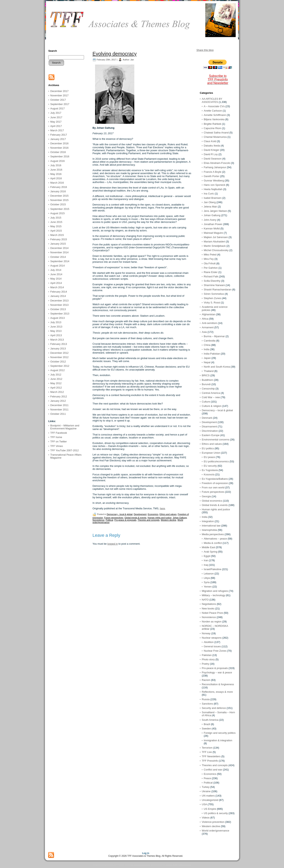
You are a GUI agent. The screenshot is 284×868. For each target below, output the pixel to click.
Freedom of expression (215, 483)
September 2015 (60, 209)
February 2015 (59, 239)
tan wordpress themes (140, 865)
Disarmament (209, 426)
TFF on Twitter (59, 442)
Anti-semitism (209, 323)
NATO (205, 600)
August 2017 (57, 108)
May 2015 (56, 226)
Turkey (206, 787)
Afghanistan (209, 314)
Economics (153, 514)
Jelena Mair (210, 207)
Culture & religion (212, 406)
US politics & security (216, 813)
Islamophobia (209, 530)
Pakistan (207, 655)
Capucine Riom (213, 128)
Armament (208, 327)
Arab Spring (211, 552)
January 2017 (58, 139)
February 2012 (59, 396)
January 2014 (58, 296)
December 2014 (59, 248)
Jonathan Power (213, 224)
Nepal (207, 362)
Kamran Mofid (212, 228)
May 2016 (56, 174)
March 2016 (57, 183)
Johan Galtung (180, 518)
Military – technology (213, 595)
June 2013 (56, 327)
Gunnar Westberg (214, 181)
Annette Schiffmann (215, 115)
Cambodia (210, 341)
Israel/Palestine (213, 569)
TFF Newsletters (211, 756)
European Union (211, 453)
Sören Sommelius (214, 294)
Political (109, 520)
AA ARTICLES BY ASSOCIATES (212, 100)
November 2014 (59, 252)
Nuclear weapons (212, 638)
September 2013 (60, 314)
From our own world (213, 487)
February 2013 (59, 344)
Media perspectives (213, 534)
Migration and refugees (215, 591)
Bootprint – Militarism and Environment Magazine (65, 427)
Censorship (208, 389)
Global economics (212, 501)
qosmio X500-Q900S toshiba (178, 865)
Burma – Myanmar (214, 336)
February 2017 (59, 135)
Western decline (169, 520)
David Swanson (213, 159)
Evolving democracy (115, 54)
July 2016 (56, 165)
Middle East (208, 547)
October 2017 (58, 100)
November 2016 (59, 148)
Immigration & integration (218, 740)
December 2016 (59, 143)
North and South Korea (217, 367)
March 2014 (57, 287)
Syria (207, 582)
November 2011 (59, 410)
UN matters (208, 796)
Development (140, 514)
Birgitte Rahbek (213, 124)
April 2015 (56, 231)
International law (211, 526)
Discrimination (210, 431)
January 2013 (58, 349)
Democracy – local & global (217, 410)
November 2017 (59, 95)
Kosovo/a (209, 474)
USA (204, 804)
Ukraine (206, 791)
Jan (132, 60)
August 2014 (57, 266)
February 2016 (59, 187)
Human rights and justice (159, 518)
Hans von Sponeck (214, 185)
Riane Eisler (211, 272)
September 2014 (60, 261)
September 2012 (60, 366)
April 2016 (56, 178)
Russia (206, 699)
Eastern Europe (211, 435)
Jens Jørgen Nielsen (215, 211)
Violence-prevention (213, 822)
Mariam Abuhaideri (214, 242)
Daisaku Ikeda (212, 146)
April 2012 (56, 388)
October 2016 (58, 152)
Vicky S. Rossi (212, 303)
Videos (206, 818)
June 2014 (56, 274)
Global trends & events (135, 518)
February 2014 (59, 292)
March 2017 (57, 130)
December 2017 (59, 91)
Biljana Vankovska (214, 119)
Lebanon (209, 574)
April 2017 (56, 126)
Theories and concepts (149, 520)
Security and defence (214, 708)
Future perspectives (114, 518)
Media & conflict (213, 543)
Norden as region (212, 622)
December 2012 (59, 353)
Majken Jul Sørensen (216, 237)
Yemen (208, 587)
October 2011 (58, 414)
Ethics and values (168, 514)
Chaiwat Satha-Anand (216, 133)
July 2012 (56, 375)
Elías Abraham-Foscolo (217, 163)
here (163, 508)
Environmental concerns (215, 440)
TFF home (56, 437)
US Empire (210, 809)
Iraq (206, 565)
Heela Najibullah (213, 189)
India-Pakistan (212, 354)
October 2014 (58, 257)
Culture (206, 402)
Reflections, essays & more (217, 692)
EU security (210, 466)
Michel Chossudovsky (216, 250)
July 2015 (56, 218)
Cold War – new (211, 397)
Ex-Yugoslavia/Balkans (215, 479)
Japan (207, 358)
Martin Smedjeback (215, 246)
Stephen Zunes (212, 298)
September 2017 (60, 104)
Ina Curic (209, 194)
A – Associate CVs (214, 106)
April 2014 (56, 283)
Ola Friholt (210, 263)
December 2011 (59, 405)
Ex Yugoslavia (210, 470)
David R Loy (211, 154)
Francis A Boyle (213, 172)
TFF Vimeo (57, 446)
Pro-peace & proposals (125, 520)
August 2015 (57, 213)
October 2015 (58, 204)
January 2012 (58, 401)
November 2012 (59, 357)
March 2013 (57, 340)
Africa (205, 319)
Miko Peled (210, 255)
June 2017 (56, 117)
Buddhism (207, 380)
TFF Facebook (59, 433)
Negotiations (209, 604)
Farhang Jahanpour (215, 167)
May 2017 (56, 122)
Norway (206, 633)
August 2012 (57, 370)
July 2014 (56, 270)
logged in (113, 544)
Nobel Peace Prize (212, 613)
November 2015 (59, 200)
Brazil (207, 724)
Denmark (207, 418)
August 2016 (57, 161)
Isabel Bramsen (213, 198)
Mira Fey (209, 259)
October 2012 (58, 362)
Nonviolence (99, 520)
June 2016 (56, 170)
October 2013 (58, 309)
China (207, 345)
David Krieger (212, 150)
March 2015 (57, 235)
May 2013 (56, 331)
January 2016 (58, 191)
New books (208, 609)
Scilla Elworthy (212, 281)
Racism (206, 680)
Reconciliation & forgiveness (218, 684)
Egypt (207, 556)
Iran (206, 560)
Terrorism (207, 748)
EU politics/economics (216, 461)
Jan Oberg (210, 202)
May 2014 (56, 279)
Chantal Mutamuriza (215, 137)
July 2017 (56, 113)
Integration (208, 521)
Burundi (206, 384)
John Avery (210, 220)
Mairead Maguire (213, 233)
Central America (211, 393)
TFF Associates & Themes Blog (142, 35)
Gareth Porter (212, 176)
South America (210, 720)
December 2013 (59, 301)
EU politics (208, 448)
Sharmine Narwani (214, 285)
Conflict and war (213, 770)
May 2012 (56, 383)
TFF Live (207, 752)
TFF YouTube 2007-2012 (64, 450)
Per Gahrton (211, 268)
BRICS (206, 375)
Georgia (206, 496)
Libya (207, 578)
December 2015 (59, 196)
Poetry (206, 664)
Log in (146, 853)
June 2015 (56, 222)
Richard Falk (211, 276)
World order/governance (215, 831)
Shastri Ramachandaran (218, 289)
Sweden (206, 729)
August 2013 (57, 318)
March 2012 (57, 392)
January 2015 (58, 244)
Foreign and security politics (220, 733)
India (206, 349)
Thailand (209, 371)
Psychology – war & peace (217, 672)
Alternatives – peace (215, 539)
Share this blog (205, 50)
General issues (212, 646)
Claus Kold (210, 141)
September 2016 (60, 156)
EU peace (209, 457)
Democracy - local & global (120, 514)
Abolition (209, 642)
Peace (207, 778)
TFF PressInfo (210, 761)
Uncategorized (210, 800)
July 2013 (56, 322)
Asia (204, 332)
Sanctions (207, 704)
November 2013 (59, 305)
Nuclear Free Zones (215, 651)
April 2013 (56, 335)
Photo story (208, 659)
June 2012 (56, 379)
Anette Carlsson (213, 111)
